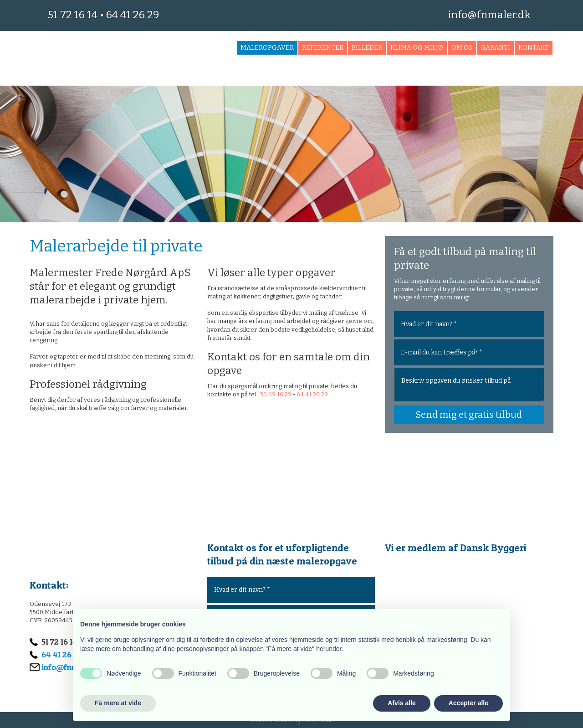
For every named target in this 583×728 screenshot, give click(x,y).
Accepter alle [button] (468, 703)
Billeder (367, 48)
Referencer (323, 48)
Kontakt (534, 48)
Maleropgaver (267, 48)
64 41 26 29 (133, 15)
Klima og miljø (417, 48)
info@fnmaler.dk (489, 15)
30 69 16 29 (276, 394)
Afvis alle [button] (401, 703)
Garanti (495, 48)
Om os (462, 48)
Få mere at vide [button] (118, 703)
